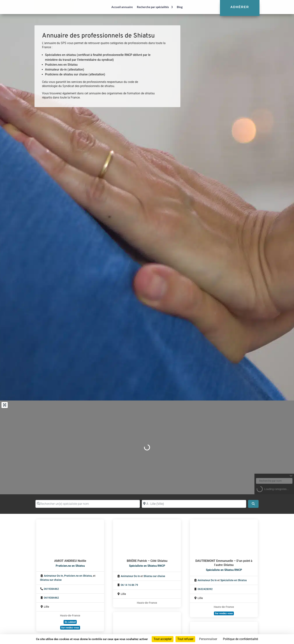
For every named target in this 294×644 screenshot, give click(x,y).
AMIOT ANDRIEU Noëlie (70, 561)
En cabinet (70, 622)
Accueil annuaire (122, 7)
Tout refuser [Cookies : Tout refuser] (185, 639)
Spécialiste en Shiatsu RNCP (147, 566)
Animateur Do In (53, 576)
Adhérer (240, 7)
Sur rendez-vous (70, 628)
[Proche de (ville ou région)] (194, 504)
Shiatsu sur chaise (51, 580)
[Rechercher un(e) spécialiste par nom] (88, 504)
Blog (180, 7)
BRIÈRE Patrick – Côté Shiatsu (147, 561)
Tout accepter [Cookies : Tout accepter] (163, 639)
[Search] (253, 504)
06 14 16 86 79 (129, 585)
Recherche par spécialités (153, 7)
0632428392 (205, 589)
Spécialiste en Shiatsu (234, 580)
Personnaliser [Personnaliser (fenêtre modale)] (208, 639)
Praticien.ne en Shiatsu (70, 566)
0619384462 (51, 589)
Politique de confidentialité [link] (240, 639)
